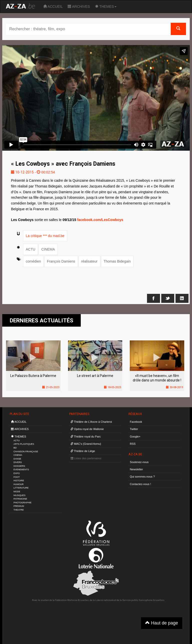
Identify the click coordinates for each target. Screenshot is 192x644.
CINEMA (48, 249)
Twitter (134, 429)
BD (15, 448)
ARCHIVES (79, 7)
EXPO (17, 473)
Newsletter (136, 469)
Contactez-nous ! (140, 484)
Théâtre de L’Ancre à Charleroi (91, 422)
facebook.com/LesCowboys (100, 220)
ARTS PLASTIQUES (24, 444)
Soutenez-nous (139, 462)
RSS (133, 444)
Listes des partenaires (86, 458)
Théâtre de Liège (83, 451)
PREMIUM (19, 506)
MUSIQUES (19, 495)
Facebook (136, 422)
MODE (17, 492)
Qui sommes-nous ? (142, 477)
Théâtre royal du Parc (86, 437)
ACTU (30, 249)
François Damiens (61, 261)
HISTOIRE (19, 481)
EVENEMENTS (21, 470)
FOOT (17, 477)
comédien (33, 261)
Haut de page (162, 623)
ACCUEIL (53, 7)
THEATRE (19, 510)
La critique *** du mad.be (45, 236)
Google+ (135, 437)
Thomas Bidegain (117, 261)
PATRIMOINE (20, 499)
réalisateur (89, 261)
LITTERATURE (21, 488)
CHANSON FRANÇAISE (26, 452)
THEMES (106, 7)
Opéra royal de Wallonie (87, 429)
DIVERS (18, 462)
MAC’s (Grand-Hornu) (86, 444)
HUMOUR (18, 484)
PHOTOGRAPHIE (22, 503)
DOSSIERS (19, 466)
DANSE (17, 459)
